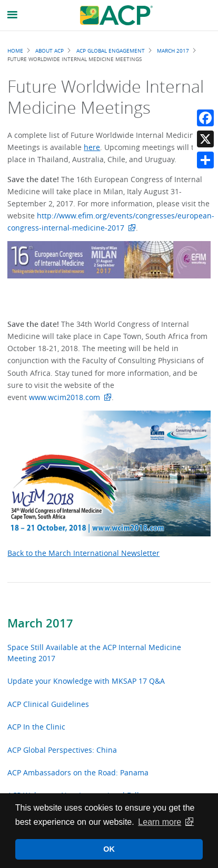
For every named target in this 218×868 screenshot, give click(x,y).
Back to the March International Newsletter (83, 553)
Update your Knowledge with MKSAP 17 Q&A (86, 681)
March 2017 (40, 623)
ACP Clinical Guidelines (48, 704)
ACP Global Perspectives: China (62, 750)
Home (15, 51)
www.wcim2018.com (65, 397)
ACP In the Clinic (36, 727)
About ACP (49, 51)
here (92, 147)
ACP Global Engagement (111, 51)
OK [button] (109, 849)
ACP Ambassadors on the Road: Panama (78, 772)
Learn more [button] (160, 822)
